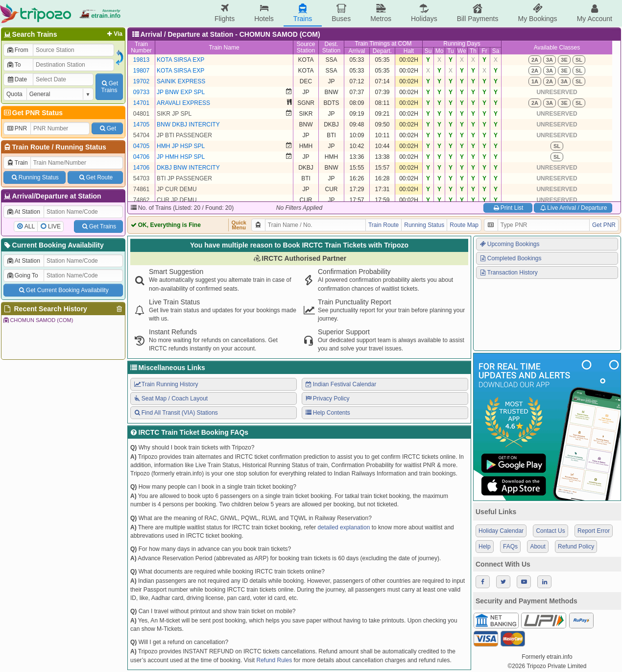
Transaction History (508, 273)
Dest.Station (331, 47)
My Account (595, 13)
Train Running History (166, 384)
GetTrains (109, 87)
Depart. (382, 51)
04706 (141, 157)
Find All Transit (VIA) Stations (176, 413)
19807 (141, 71)
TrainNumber (141, 47)
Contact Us (550, 531)
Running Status (81, 147)
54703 (141, 178)
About (538, 547)
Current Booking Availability (53, 245)
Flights (225, 13)
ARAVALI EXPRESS (183, 103)
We (462, 51)
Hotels (264, 13)
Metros (381, 13)
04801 (141, 114)
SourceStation (306, 47)
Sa (496, 51)
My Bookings (537, 13)
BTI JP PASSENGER (184, 178)
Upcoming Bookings (509, 244)
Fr (484, 51)
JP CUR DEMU (177, 189)
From (17, 50)
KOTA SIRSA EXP (180, 60)
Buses (341, 13)
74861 (141, 189)
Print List (508, 208)
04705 (141, 146)
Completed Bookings (510, 258)
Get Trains (98, 226)
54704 (141, 135)
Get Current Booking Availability (63, 290)
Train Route (31, 147)
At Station (23, 212)
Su (428, 51)
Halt (409, 51)
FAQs (510, 547)
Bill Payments (478, 13)
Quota (14, 94)
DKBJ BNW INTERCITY (188, 168)
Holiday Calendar (501, 531)
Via (114, 34)
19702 (141, 81)
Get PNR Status (33, 113)
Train (17, 163)
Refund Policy (576, 547)
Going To (22, 275)
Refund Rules (274, 660)
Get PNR (604, 225)
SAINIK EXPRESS (181, 81)
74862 (141, 200)
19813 (141, 60)
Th (473, 51)
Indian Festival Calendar (340, 384)
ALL (30, 226)
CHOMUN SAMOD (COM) (38, 320)
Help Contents (327, 413)
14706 (141, 168)
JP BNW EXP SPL (181, 92)
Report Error (594, 531)
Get (107, 128)
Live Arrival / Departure (573, 208)
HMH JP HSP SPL (181, 146)
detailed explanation (344, 527)
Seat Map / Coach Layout (170, 398)
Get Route (95, 177)
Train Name (224, 48)
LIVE (54, 226)
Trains (303, 13)
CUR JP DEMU (177, 200)
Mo (440, 51)
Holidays (424, 13)
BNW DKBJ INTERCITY (188, 124)
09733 (141, 92)
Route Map (464, 225)
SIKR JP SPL (174, 114)
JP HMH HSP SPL (181, 157)
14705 (141, 124)
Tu (451, 51)
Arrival (357, 51)
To (13, 65)
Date (17, 79)
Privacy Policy (327, 398)
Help (485, 547)
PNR (17, 128)
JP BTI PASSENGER (184, 135)
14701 (141, 103)
